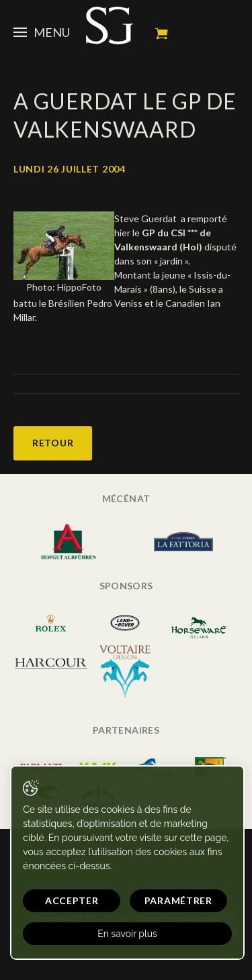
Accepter (72, 900)
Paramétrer (178, 900)
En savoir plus (127, 934)
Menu (42, 32)
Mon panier (161, 34)
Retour (53, 443)
